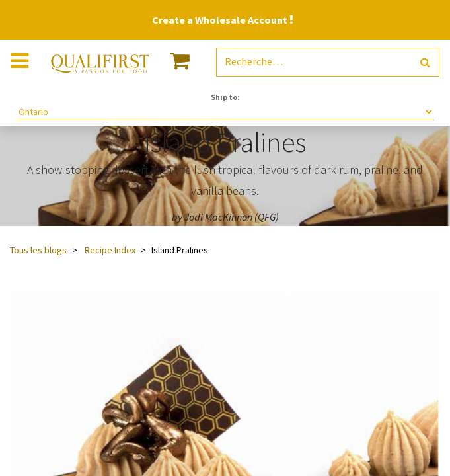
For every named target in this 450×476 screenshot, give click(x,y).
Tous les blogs (38, 250)
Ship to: (225, 97)
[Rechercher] (425, 62)
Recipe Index (110, 250)
